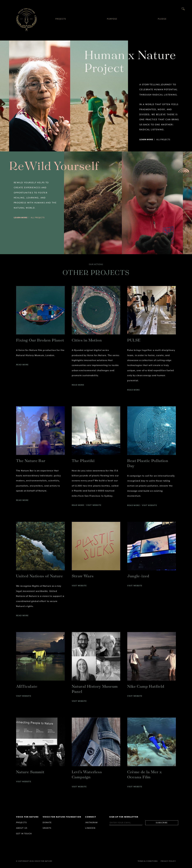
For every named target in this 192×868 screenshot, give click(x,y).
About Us (22, 828)
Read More (22, 365)
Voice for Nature (26, 20)
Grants (47, 828)
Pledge (162, 19)
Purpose (112, 19)
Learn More (146, 140)
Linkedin (90, 828)
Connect (91, 817)
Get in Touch (24, 834)
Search (183, 9)
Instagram (91, 823)
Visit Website (94, 505)
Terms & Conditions (148, 861)
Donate (47, 823)
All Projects (163, 140)
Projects (61, 19)
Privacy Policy (168, 861)
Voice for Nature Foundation (62, 817)
